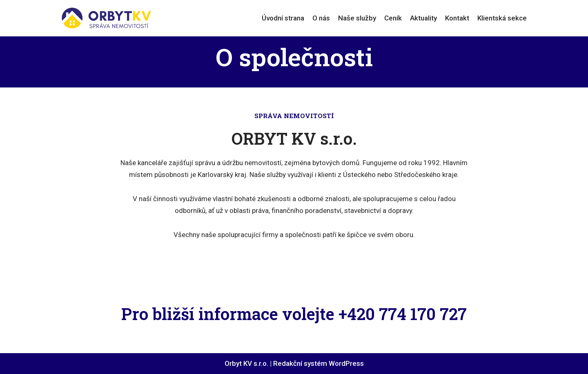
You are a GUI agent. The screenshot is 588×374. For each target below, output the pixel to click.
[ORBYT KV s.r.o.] (106, 18)
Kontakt (457, 18)
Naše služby (357, 18)
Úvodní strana (283, 18)
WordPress (346, 363)
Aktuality (423, 18)
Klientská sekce (502, 18)
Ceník (393, 18)
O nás (321, 18)
